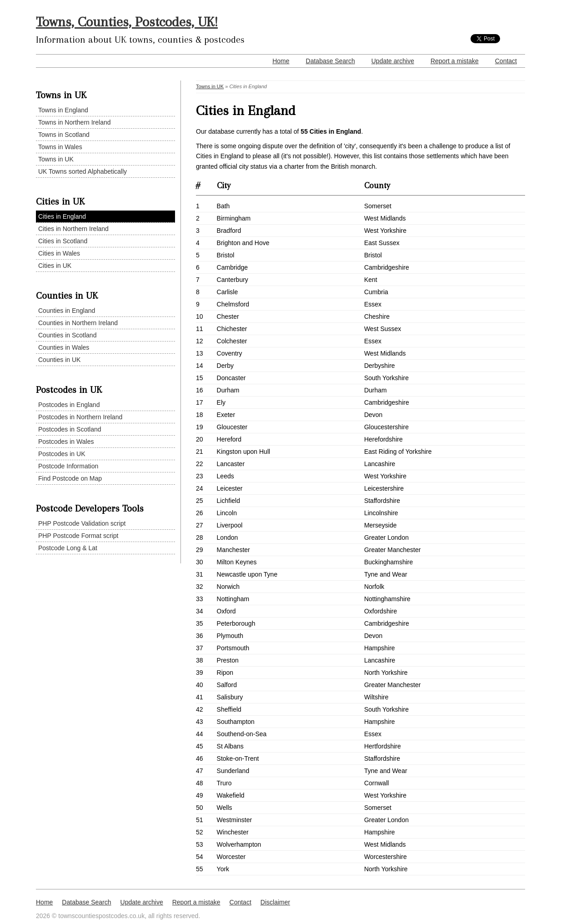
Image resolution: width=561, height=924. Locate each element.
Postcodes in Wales (66, 442)
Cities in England (62, 216)
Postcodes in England (69, 405)
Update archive (393, 61)
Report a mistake (455, 61)
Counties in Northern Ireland (78, 323)
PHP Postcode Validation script (82, 523)
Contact (506, 61)
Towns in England (63, 110)
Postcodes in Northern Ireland (80, 417)
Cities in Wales (59, 253)
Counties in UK (59, 360)
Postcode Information (68, 466)
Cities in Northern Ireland (73, 229)
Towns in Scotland (64, 135)
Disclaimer (275, 902)
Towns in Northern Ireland (75, 122)
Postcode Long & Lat (68, 548)
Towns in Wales (60, 147)
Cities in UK (55, 266)
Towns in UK (56, 159)
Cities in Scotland (63, 241)
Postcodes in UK (62, 454)
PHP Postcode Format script (78, 536)
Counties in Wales (64, 347)
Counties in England (67, 311)
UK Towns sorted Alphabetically (83, 171)
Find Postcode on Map (70, 478)
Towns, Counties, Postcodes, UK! (127, 22)
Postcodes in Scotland (70, 429)
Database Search (331, 61)
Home (281, 61)
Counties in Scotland (67, 335)
